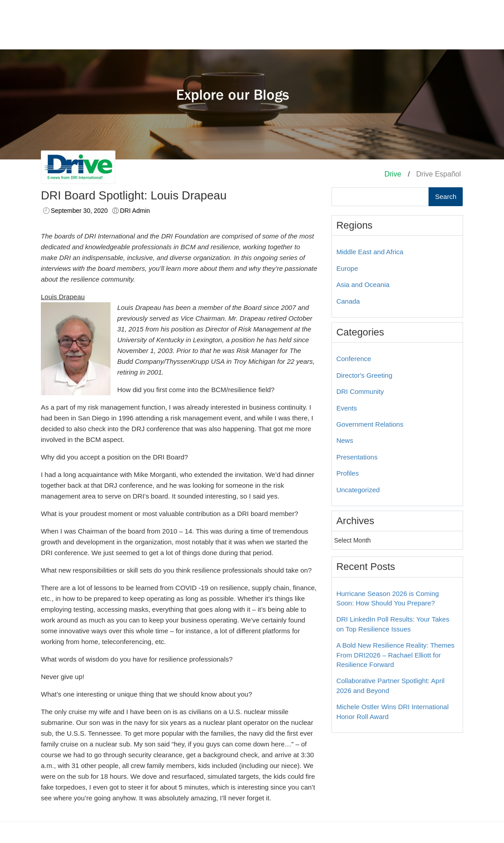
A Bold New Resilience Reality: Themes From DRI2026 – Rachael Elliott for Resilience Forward (396, 655)
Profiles (348, 473)
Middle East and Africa (370, 252)
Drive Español (438, 174)
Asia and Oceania (363, 285)
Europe (347, 268)
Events (347, 408)
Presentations (357, 457)
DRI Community (360, 391)
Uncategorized (358, 490)
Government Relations (370, 424)
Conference (354, 359)
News (345, 440)
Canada (348, 301)
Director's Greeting (365, 375)
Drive (393, 174)
